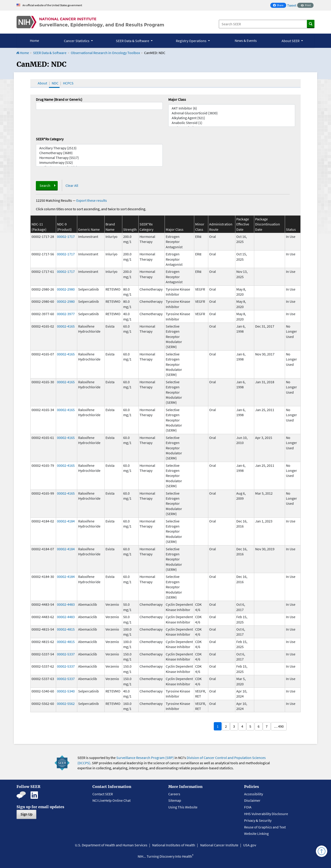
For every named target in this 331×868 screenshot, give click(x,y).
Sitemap (175, 800)
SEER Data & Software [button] (133, 41)
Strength (130, 229)
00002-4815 (66, 629)
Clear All (72, 185)
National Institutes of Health (174, 845)
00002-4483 (66, 604)
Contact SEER (103, 794)
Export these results (92, 200)
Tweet (292, 5)
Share (280, 6)
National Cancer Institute (219, 845)
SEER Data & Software (50, 53)
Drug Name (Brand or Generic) (59, 99)
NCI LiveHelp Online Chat (111, 800)
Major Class (177, 99)
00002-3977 (66, 314)
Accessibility (254, 794)
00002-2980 (66, 289)
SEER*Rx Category (50, 139)
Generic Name (89, 229)
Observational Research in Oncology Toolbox (105, 53)
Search (45, 185)
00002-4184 (66, 521)
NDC (55, 83)
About (42, 83)
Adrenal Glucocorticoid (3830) (232, 113)
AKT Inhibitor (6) (232, 108)
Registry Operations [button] (191, 41)
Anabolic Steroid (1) (232, 123)
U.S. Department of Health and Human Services (111, 845)
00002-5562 (66, 704)
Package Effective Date (243, 224)
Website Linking (256, 833)
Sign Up (26, 814)
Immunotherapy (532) (99, 163)
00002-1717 (66, 236)
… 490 (279, 726)
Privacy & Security (258, 820)
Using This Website (183, 807)
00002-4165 (66, 326)
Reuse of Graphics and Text (265, 827)
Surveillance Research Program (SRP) (145, 758)
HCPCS (68, 83)
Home (34, 40)
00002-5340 (66, 691)
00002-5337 (66, 654)
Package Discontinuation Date (268, 224)
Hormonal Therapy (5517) (99, 158)
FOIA (248, 807)
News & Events (246, 40)
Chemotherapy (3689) (99, 153)
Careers (174, 794)
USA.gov (250, 845)
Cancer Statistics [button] (77, 41)
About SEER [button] (291, 41)
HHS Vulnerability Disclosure (266, 814)
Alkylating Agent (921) (232, 118)
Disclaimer (252, 800)
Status (291, 229)
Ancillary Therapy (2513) (99, 148)
